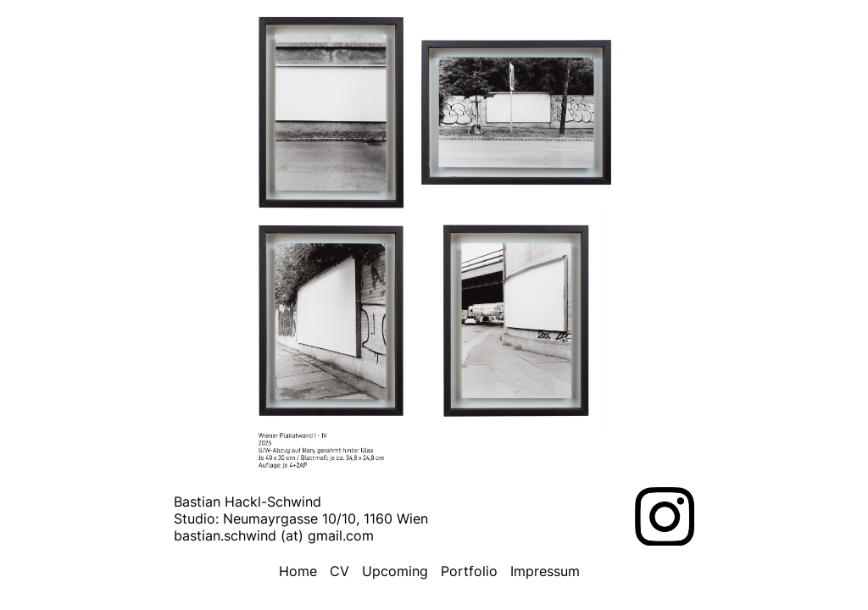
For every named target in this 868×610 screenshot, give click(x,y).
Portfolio (469, 571)
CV (339, 571)
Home (298, 571)
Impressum (545, 571)
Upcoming (395, 571)
